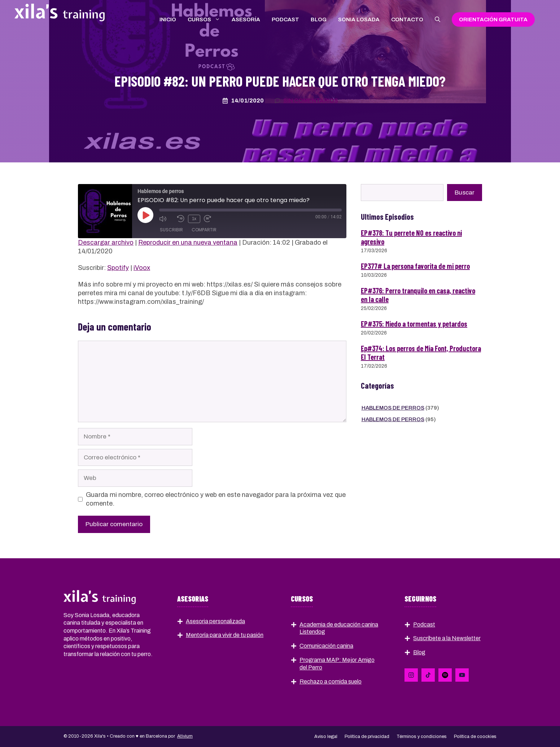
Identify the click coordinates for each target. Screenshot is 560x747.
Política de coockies (475, 737)
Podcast (285, 19)
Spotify (118, 268)
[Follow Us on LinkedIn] (411, 675)
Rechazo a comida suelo (331, 682)
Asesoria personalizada (215, 621)
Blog (319, 19)
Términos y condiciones (422, 737)
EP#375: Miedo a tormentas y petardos (414, 324)
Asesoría (246, 19)
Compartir (204, 230)
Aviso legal (326, 737)
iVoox (142, 268)
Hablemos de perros (393, 408)
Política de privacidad (367, 737)
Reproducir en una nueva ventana (188, 243)
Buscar (465, 193)
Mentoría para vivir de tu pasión (225, 635)
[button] (437, 19)
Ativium (185, 736)
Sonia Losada (359, 19)
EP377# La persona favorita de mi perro (415, 266)
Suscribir (171, 230)
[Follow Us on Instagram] (445, 675)
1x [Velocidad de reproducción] (194, 219)
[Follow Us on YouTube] (462, 675)
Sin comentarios (311, 101)
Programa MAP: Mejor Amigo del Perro (337, 664)
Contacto (407, 19)
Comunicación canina (326, 646)
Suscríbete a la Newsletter (447, 638)
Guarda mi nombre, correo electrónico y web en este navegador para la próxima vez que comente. (216, 499)
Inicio (168, 19)
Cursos (207, 19)
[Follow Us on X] (428, 675)
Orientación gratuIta (493, 19)
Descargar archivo (106, 243)
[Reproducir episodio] (145, 215)
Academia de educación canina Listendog (339, 628)
